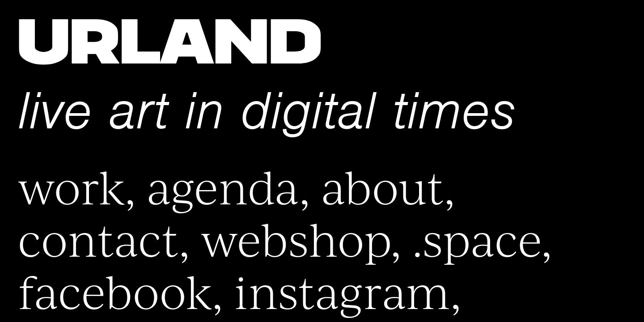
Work (71, 185)
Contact (98, 238)
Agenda (223, 185)
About (383, 185)
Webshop (296, 238)
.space (477, 238)
